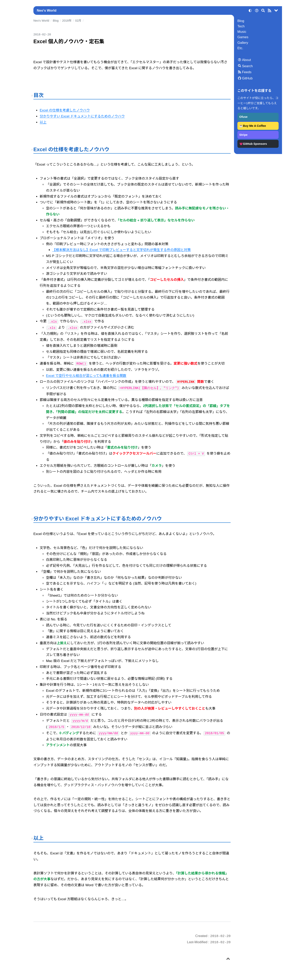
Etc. (240, 48)
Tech (241, 26)
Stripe (243, 135)
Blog (241, 21)
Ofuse (243, 117)
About (246, 60)
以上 (43, 122)
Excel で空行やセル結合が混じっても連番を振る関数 (86, 376)
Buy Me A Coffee (254, 126)
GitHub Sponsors (255, 144)
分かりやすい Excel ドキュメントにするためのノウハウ (82, 116)
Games (243, 37)
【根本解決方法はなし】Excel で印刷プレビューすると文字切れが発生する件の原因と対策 (121, 250)
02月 (78, 21)
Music (242, 32)
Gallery (243, 43)
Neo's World (47, 10)
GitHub (247, 78)
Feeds (247, 72)
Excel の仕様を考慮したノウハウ (65, 110)
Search (247, 66)
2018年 (67, 21)
